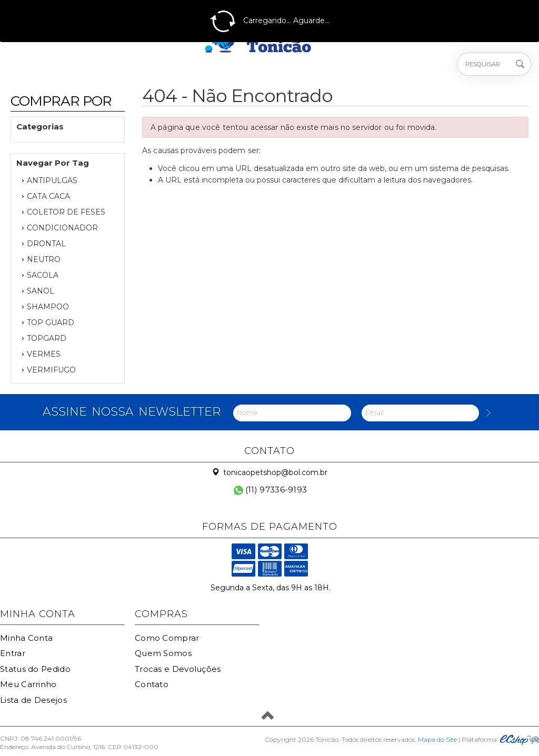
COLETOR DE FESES (66, 212)
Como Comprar (167, 638)
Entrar (13, 653)
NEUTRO (44, 259)
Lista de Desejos (33, 700)
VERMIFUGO (51, 370)
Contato (152, 684)
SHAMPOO (48, 307)
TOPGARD (47, 338)
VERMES (44, 354)
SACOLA (43, 275)
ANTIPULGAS (52, 180)
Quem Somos (163, 653)
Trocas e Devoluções (178, 669)
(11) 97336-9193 (271, 490)
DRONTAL (46, 244)
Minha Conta (26, 638)
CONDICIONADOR (62, 228)
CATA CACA (48, 196)
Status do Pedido (35, 669)
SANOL (41, 291)
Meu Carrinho (28, 684)
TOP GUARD (51, 322)
